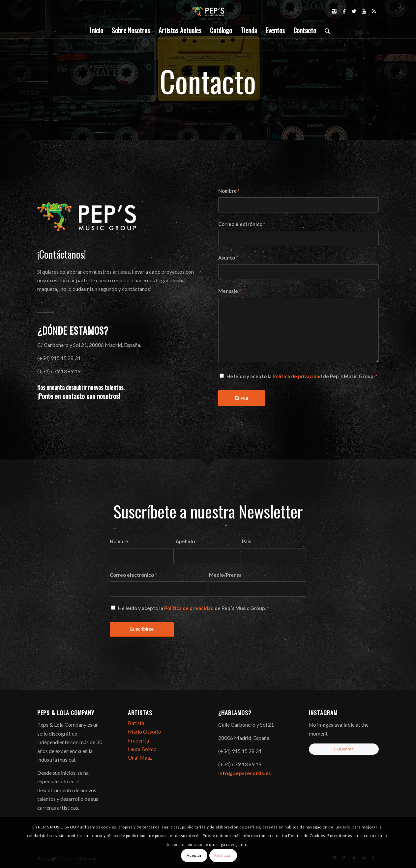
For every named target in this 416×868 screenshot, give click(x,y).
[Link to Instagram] (334, 11)
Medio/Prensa (225, 575)
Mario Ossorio (145, 731)
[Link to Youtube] (364, 11)
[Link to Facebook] (344, 11)
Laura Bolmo (142, 749)
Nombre (229, 191)
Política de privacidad (297, 376)
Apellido (185, 541)
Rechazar (223, 855)
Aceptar (194, 855)
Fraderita (138, 740)
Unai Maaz (140, 757)
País (247, 541)
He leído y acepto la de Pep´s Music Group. (302, 376)
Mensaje (229, 291)
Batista (136, 723)
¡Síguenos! (344, 749)
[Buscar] (325, 30)
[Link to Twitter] (354, 11)
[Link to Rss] (374, 11)
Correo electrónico (242, 224)
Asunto (228, 258)
